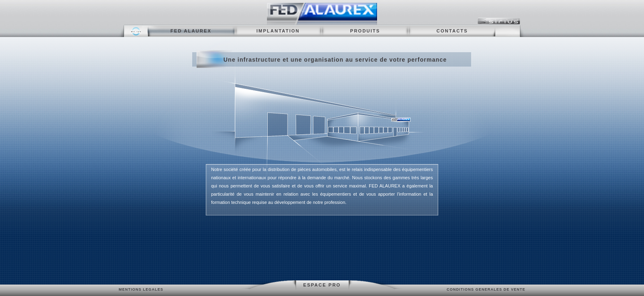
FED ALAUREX (191, 31)
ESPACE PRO (322, 285)
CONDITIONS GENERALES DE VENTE (486, 289)
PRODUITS (365, 31)
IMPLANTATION (278, 31)
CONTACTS (452, 31)
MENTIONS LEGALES (141, 289)
